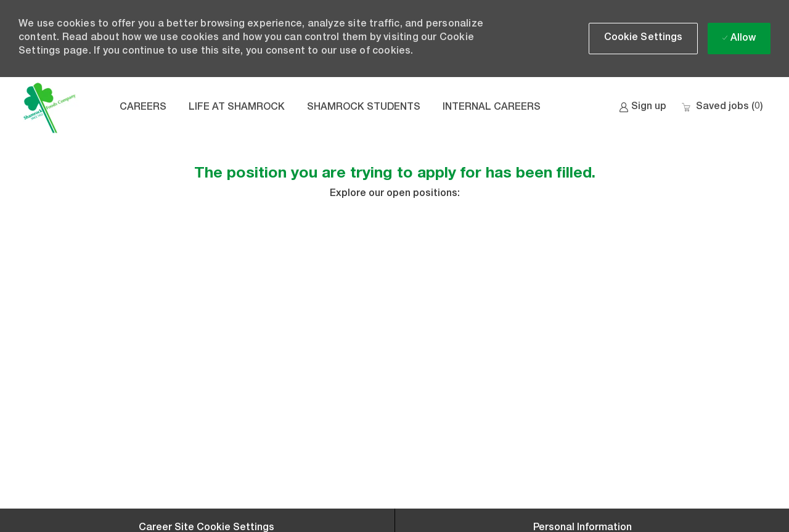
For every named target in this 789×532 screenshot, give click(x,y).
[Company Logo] (49, 108)
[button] (644, 39)
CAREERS (143, 108)
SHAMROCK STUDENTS (364, 108)
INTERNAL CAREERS (492, 108)
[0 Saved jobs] (722, 108)
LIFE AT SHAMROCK (237, 108)
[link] (643, 108)
